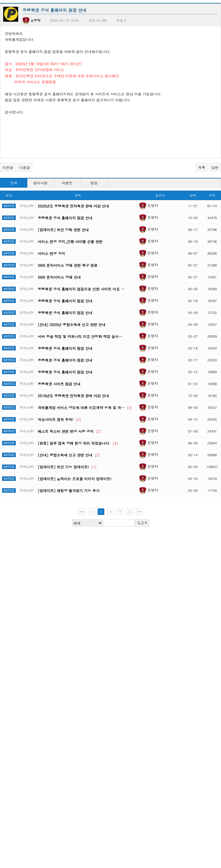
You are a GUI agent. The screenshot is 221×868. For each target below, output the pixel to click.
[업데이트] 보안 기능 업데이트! (67, 467)
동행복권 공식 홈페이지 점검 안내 (65, 218)
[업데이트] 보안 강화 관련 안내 (63, 230)
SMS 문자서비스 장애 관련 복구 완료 (68, 265)
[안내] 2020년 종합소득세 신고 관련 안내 (72, 324)
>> (139, 512)
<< (82, 512)
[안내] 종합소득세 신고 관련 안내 (69, 455)
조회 (212, 195)
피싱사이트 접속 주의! (59, 419)
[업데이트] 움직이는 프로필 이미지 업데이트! (75, 479)
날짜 (193, 195)
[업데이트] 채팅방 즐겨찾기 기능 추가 (69, 490)
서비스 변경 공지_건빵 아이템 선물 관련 (70, 241)
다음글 (25, 167)
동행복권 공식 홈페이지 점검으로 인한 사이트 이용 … (81, 289)
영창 (94, 183)
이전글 (8, 167)
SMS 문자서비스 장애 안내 (59, 277)
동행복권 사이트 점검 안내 (59, 384)
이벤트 (67, 183)
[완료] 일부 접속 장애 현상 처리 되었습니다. (78, 443)
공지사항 (40, 183)
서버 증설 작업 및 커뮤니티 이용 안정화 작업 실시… (80, 336)
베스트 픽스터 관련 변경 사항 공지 (70, 431)
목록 (202, 167)
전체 (14, 183)
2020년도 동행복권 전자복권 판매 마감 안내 (73, 206)
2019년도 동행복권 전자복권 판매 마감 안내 (73, 396)
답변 (215, 167)
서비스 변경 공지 (51, 253)
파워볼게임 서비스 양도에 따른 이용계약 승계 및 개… (85, 407)
